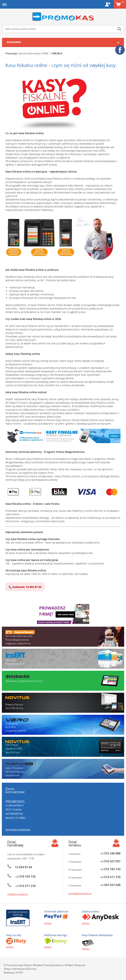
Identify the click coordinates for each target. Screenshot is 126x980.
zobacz (48, 923)
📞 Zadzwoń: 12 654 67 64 (25, 587)
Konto (108, 4)
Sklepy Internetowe (14, 969)
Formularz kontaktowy (18, 829)
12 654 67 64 (23, 867)
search (119, 29)
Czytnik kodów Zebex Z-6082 (33, 53)
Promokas (63, 17)
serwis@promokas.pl (80, 893)
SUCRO (19, 972)
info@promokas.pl (17, 894)
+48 (25, 877)
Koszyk (123, 2)
